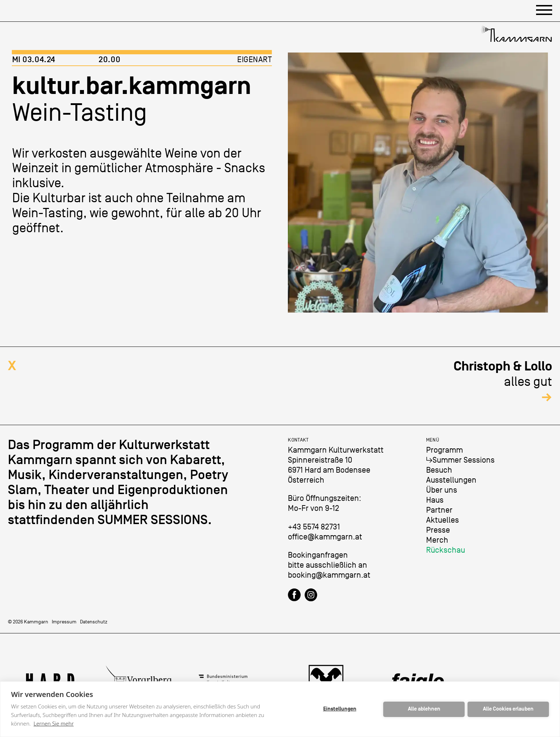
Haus (435, 500)
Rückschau (446, 550)
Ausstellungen (451, 480)
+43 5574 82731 (314, 527)
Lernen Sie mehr (54, 723)
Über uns (442, 490)
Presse (438, 530)
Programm (444, 450)
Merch (437, 540)
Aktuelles (442, 520)
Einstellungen (340, 709)
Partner (439, 510)
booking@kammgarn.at (329, 575)
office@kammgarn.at (325, 537)
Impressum (64, 622)
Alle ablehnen (424, 709)
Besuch (439, 470)
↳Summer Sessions (460, 460)
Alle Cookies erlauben (508, 709)
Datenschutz (94, 622)
